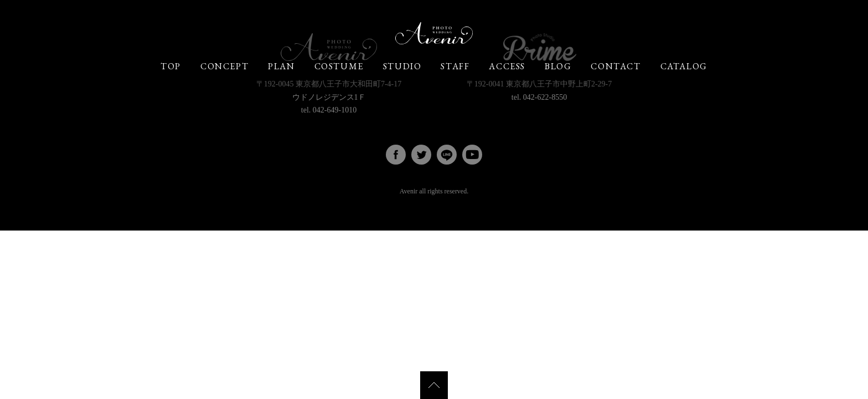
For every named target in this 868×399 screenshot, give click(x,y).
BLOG (558, 66)
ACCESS (507, 66)
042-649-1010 (335, 110)
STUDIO (402, 66)
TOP (171, 66)
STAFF (455, 66)
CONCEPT (224, 66)
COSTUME (339, 66)
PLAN (281, 66)
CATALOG (684, 66)
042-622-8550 (545, 97)
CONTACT (616, 66)
